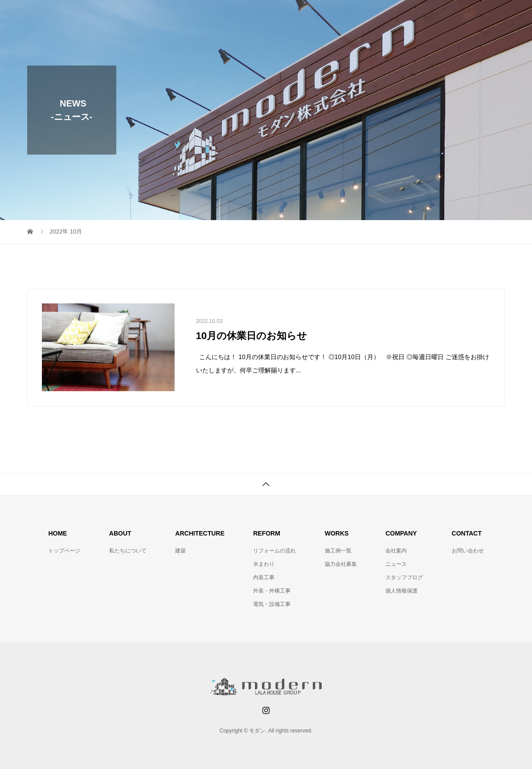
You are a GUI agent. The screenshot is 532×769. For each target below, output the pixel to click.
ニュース (396, 564)
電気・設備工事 (272, 604)
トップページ (64, 551)
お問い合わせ (468, 551)
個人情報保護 (401, 591)
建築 (180, 551)
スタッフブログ (404, 577)
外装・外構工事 (272, 591)
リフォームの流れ (274, 551)
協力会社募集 (341, 564)
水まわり (264, 564)
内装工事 (264, 577)
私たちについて (128, 551)
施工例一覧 (338, 551)
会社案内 (396, 551)
